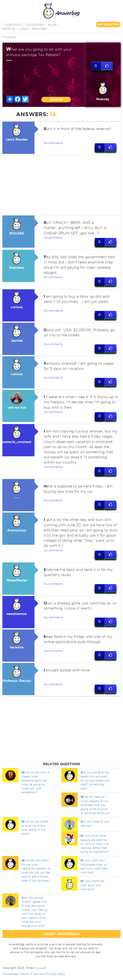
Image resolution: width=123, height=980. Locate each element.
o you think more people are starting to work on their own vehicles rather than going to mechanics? (95, 844)
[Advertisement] (61, 185)
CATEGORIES (35, 25)
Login (23, 29)
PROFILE (9, 29)
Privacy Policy (56, 974)
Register (39, 29)
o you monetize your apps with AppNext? (92, 885)
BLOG (52, 25)
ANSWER (56, 99)
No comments (53, 143)
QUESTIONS (13, 25)
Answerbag (10, 974)
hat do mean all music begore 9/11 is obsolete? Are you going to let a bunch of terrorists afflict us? (95, 805)
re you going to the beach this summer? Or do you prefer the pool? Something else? (95, 780)
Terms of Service (32, 974)
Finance (9, 37)
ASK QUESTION (108, 24)
